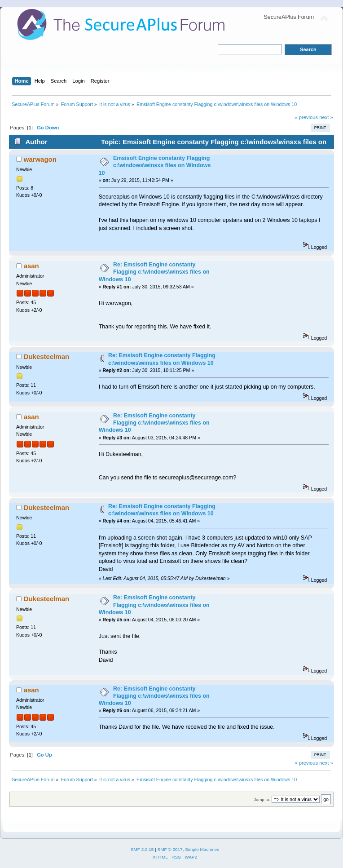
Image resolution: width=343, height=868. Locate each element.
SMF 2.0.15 (142, 849)
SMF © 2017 (170, 849)
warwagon (40, 159)
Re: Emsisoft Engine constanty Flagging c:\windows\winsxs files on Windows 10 (154, 272)
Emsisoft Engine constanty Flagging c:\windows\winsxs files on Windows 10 (155, 165)
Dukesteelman (47, 356)
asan (31, 266)
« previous (306, 117)
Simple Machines (202, 849)
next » (326, 117)
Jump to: (262, 799)
